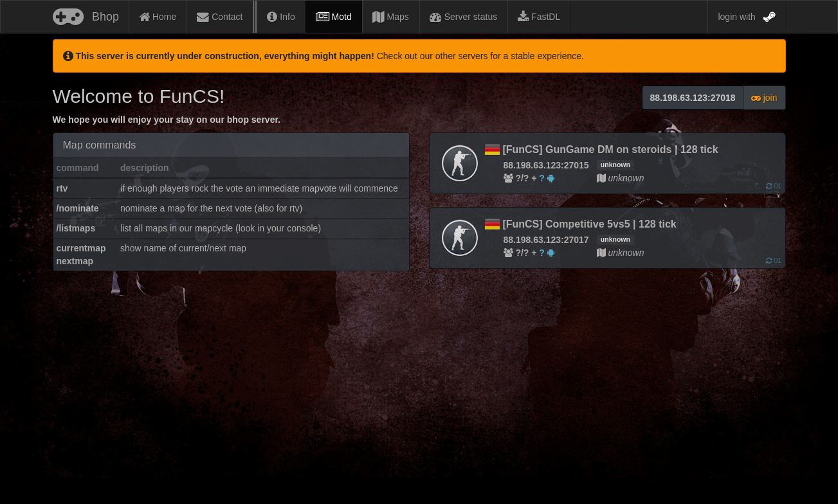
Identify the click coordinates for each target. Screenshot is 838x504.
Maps (391, 17)
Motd (334, 17)
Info (281, 17)
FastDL (539, 17)
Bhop (86, 15)
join (764, 98)
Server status (463, 17)
